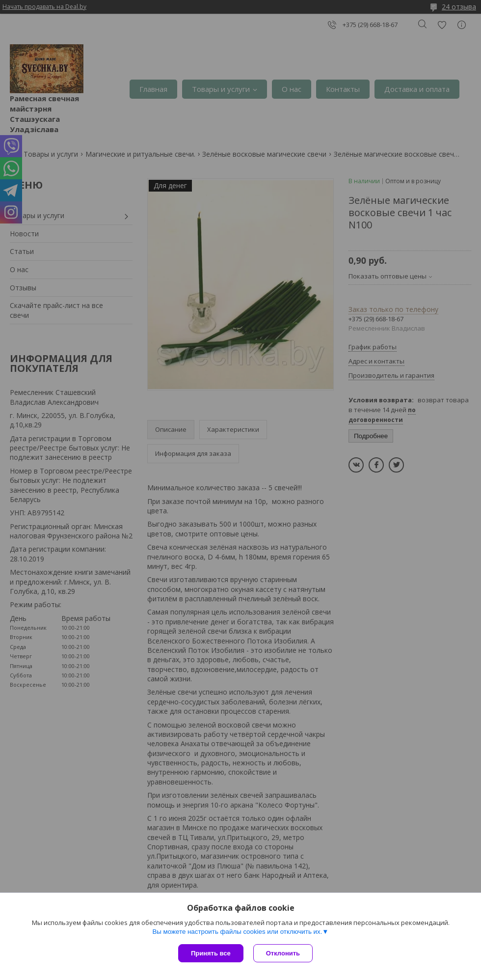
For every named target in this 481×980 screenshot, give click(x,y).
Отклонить (283, 953)
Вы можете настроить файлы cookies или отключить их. (237, 932)
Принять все (211, 953)
